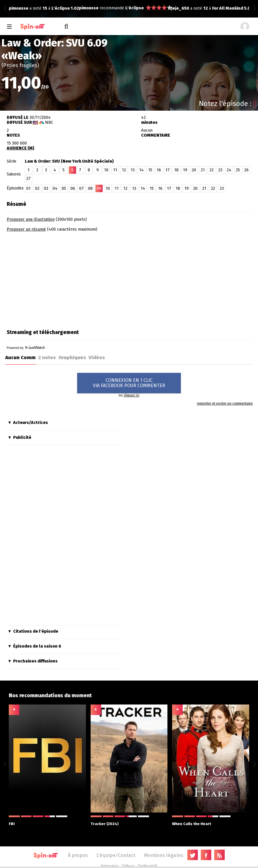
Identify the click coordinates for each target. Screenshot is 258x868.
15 (150, 170)
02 (37, 188)
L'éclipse (64, 8)
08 (90, 188)
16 (159, 170)
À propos (78, 855)
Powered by (26, 348)
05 (64, 188)
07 (82, 188)
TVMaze (128, 866)
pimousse (19, 8)
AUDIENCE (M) (20, 148)
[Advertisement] (56, 279)
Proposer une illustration (31, 219)
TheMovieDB (147, 866)
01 (28, 188)
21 (203, 170)
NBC (49, 122)
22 (212, 170)
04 (55, 188)
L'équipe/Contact (116, 855)
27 (28, 179)
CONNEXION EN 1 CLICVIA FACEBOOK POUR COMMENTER (129, 383)
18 (176, 170)
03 (46, 188)
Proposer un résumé (26, 229)
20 (194, 170)
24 (229, 170)
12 (124, 170)
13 (133, 170)
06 (73, 188)
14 (141, 170)
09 (99, 188)
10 (106, 170)
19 (185, 170)
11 (115, 170)
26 (246, 170)
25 (238, 170)
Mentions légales (164, 855)
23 (220, 170)
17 (168, 170)
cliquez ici (131, 395)
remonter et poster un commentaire (225, 403)
